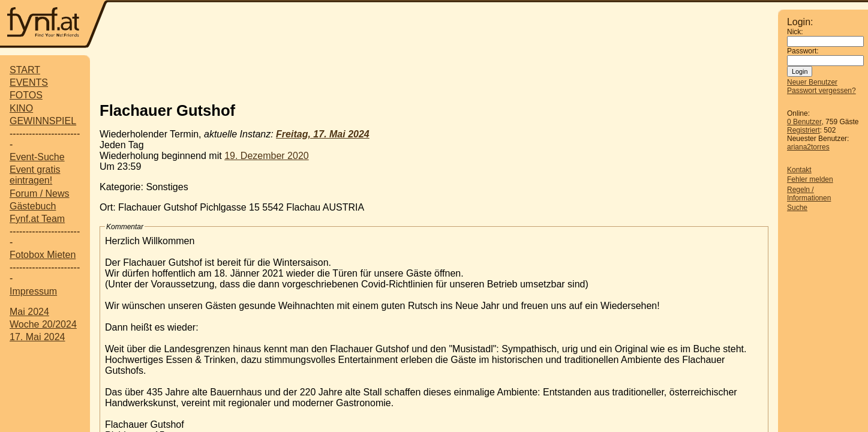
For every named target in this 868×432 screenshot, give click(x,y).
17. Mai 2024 (37, 337)
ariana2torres (808, 147)
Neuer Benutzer (812, 82)
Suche (797, 208)
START (25, 70)
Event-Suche (37, 157)
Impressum (33, 291)
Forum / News (40, 193)
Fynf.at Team (37, 219)
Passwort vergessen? (822, 91)
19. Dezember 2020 (267, 156)
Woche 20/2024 (43, 324)
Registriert (804, 130)
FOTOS (26, 95)
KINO (21, 108)
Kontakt (799, 170)
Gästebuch (33, 206)
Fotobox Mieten (43, 255)
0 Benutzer (804, 122)
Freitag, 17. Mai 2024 (323, 134)
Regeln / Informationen (809, 194)
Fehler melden (810, 179)
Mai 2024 (29, 312)
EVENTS (29, 82)
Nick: (795, 32)
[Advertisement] (434, 74)
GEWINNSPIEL (43, 121)
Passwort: (803, 51)
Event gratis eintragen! (35, 175)
